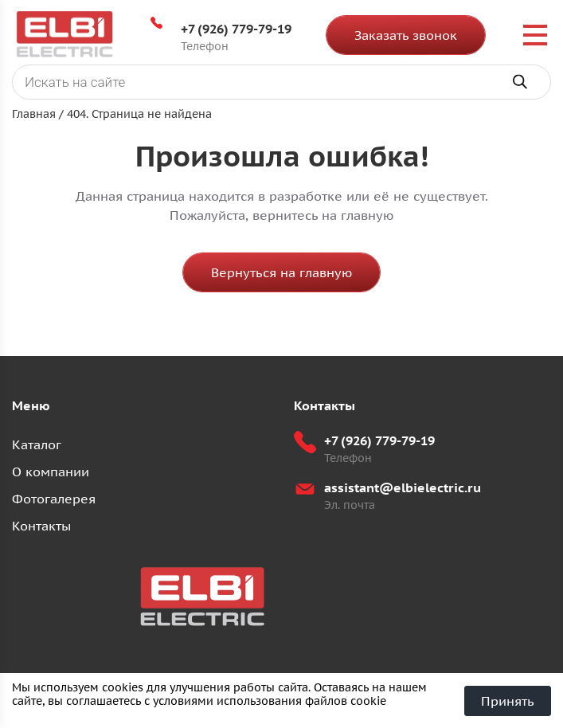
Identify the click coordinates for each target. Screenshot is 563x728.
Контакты (41, 526)
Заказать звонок (406, 35)
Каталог (37, 444)
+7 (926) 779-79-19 (236, 29)
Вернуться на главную (281, 272)
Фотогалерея (54, 499)
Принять (508, 701)
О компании (51, 472)
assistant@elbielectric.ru (403, 487)
